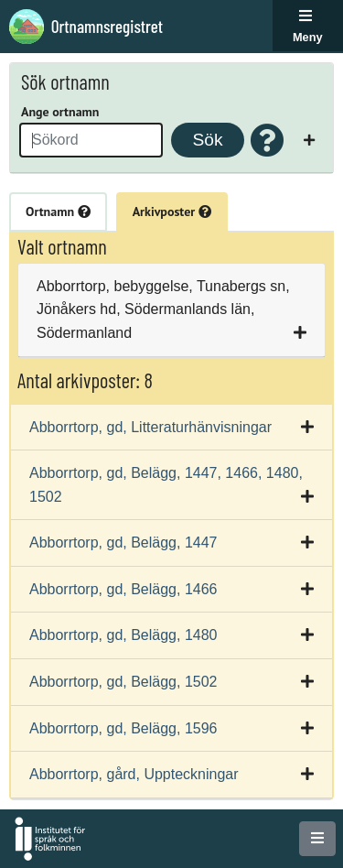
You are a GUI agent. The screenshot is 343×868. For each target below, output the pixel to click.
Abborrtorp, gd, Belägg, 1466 (123, 589)
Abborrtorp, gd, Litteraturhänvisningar (150, 427)
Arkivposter (172, 212)
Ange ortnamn (60, 112)
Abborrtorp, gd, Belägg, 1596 (123, 728)
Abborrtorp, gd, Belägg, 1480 (123, 635)
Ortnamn (58, 212)
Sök (207, 140)
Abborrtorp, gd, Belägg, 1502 (123, 682)
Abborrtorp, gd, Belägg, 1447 (123, 542)
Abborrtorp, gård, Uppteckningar (134, 774)
